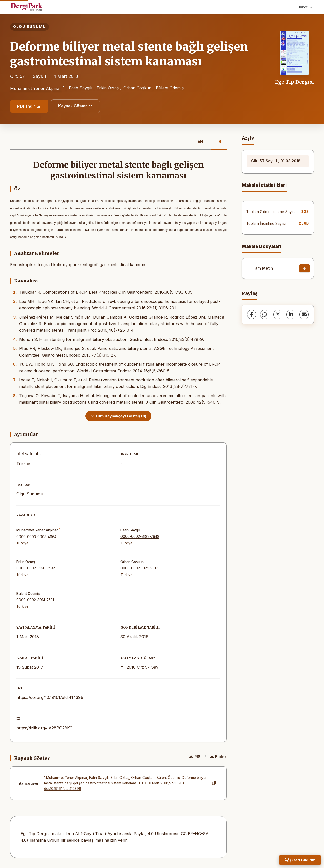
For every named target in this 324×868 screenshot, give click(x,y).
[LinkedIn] (291, 315)
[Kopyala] (214, 783)
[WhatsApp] (265, 315)
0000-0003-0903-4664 (36, 537)
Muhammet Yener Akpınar (36, 89)
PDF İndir (29, 106)
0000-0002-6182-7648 (140, 537)
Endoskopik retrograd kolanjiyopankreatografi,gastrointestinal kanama (78, 265)
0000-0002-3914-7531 (35, 600)
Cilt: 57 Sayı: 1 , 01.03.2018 (276, 161)
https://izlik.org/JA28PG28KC (44, 728)
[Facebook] (252, 315)
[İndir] (305, 268)
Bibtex (218, 757)
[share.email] (304, 315)
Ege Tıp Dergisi (295, 82)
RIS (195, 757)
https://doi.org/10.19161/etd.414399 (50, 697)
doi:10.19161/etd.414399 (63, 789)
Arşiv (248, 138)
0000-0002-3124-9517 (139, 568)
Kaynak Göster (75, 106)
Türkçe (304, 7)
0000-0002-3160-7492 (36, 568)
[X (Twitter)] (278, 315)
